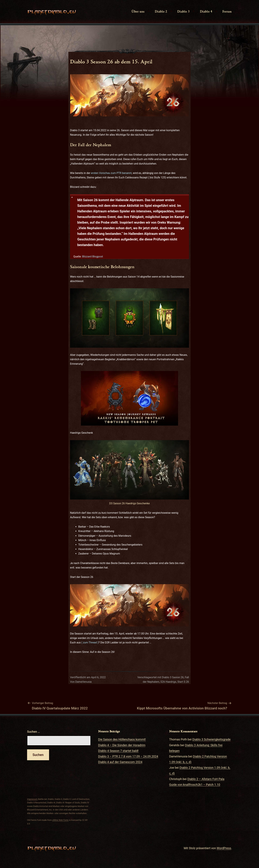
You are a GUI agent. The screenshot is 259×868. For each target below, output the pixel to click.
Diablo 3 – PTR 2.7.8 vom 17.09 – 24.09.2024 (128, 756)
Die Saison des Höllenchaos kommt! (122, 739)
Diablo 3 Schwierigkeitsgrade (212, 739)
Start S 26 (183, 682)
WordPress (224, 848)
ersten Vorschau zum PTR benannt (111, 173)
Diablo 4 (206, 11)
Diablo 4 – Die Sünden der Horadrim (122, 745)
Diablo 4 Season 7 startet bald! (118, 751)
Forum (227, 11)
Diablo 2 (161, 11)
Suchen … (33, 732)
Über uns (138, 11)
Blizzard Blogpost (92, 257)
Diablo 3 (183, 11)
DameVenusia (83, 682)
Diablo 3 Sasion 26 (173, 677)
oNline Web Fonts (60, 820)
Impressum (32, 799)
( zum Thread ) (90, 643)
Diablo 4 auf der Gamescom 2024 (120, 762)
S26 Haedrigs (168, 682)
